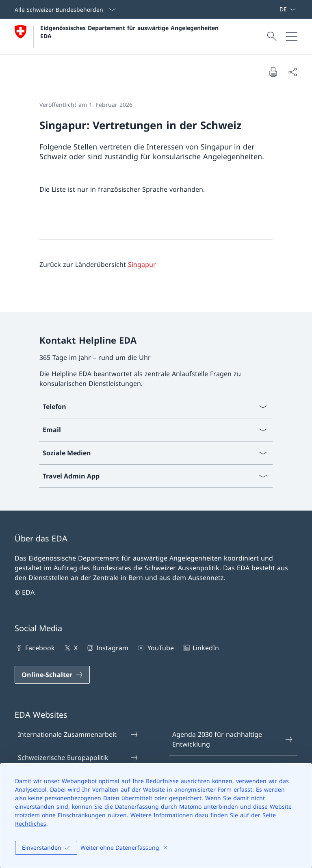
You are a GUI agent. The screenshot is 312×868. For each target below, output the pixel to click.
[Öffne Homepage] (118, 37)
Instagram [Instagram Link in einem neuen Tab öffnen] (107, 648)
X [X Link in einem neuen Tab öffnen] (70, 648)
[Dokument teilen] (292, 72)
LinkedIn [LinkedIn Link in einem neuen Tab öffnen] (200, 648)
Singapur (142, 264)
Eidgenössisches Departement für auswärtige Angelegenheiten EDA (130, 32)
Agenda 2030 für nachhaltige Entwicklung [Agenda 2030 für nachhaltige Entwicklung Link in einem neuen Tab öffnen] (233, 739)
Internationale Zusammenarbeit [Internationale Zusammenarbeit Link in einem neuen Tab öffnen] (78, 734)
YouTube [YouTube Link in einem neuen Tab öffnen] (155, 648)
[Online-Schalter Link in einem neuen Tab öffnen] (52, 675)
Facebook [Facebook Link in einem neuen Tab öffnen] (35, 648)
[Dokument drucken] (273, 72)
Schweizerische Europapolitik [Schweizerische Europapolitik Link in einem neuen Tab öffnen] (78, 758)
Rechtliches (31, 824)
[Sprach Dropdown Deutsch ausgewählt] (287, 9)
